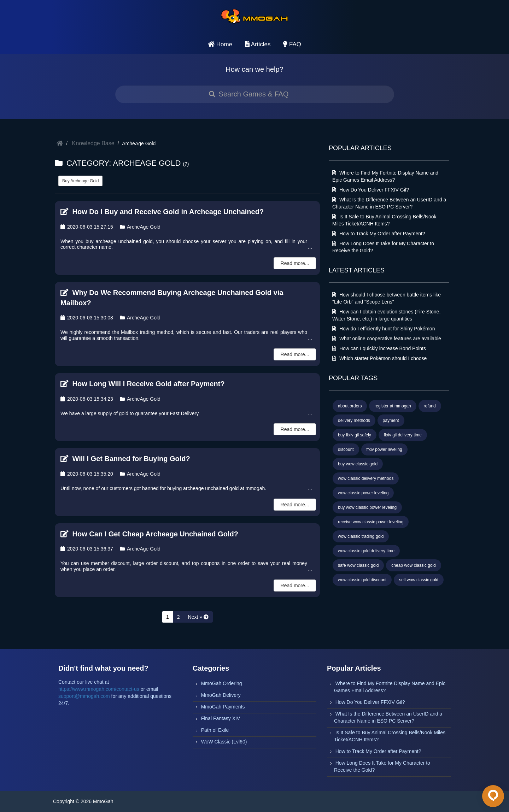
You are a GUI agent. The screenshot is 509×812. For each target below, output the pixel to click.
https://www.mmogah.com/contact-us (99, 689)
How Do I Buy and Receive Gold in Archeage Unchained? (162, 212)
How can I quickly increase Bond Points (379, 348)
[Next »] (198, 617)
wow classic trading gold (361, 536)
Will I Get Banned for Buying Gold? (125, 459)
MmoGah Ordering (222, 683)
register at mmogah (393, 406)
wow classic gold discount (362, 580)
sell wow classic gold (419, 580)
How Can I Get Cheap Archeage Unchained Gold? (149, 534)
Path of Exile (215, 730)
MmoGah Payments (223, 707)
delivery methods (354, 420)
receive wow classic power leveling (371, 522)
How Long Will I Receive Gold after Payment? (143, 384)
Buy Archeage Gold (80, 181)
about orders (350, 406)
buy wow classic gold (358, 464)
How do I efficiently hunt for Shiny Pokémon (384, 329)
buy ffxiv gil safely (355, 435)
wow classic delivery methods (366, 478)
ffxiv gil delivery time (403, 435)
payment (391, 420)
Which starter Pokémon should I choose (379, 358)
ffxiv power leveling (384, 449)
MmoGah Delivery (221, 695)
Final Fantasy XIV (221, 718)
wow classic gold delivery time (366, 551)
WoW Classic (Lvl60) (224, 742)
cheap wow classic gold (413, 565)
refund (430, 406)
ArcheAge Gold (140, 227)
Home (220, 44)
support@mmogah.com (84, 696)
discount (346, 449)
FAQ (292, 44)
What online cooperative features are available (387, 339)
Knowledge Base (93, 143)
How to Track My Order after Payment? (379, 234)
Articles (258, 44)
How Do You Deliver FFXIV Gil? (371, 190)
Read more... (295, 263)
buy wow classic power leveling (367, 507)
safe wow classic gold (358, 565)
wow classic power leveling (363, 493)
